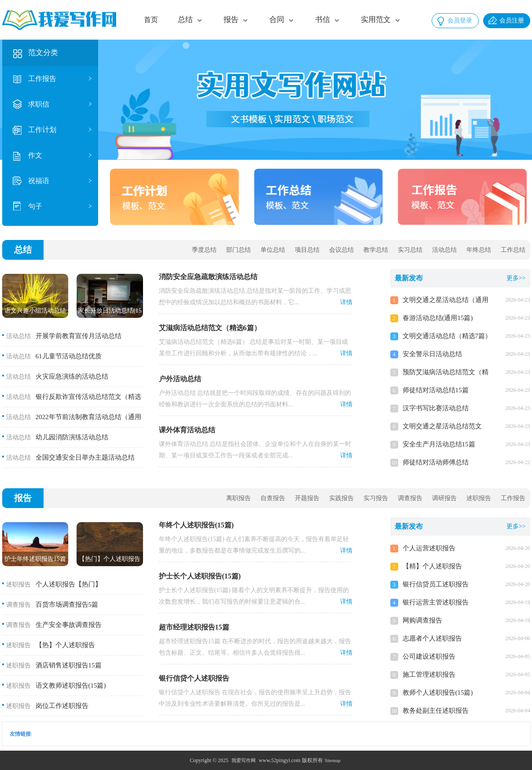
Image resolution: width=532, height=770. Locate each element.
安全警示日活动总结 (432, 354)
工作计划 (42, 130)
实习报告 (376, 498)
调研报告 (444, 498)
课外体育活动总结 (187, 430)
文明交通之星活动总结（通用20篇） (446, 301)
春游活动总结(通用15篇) (438, 318)
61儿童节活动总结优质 (69, 356)
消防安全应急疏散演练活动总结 (208, 277)
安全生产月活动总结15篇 (439, 444)
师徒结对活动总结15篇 (436, 390)
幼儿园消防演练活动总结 (72, 437)
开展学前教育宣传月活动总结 (79, 336)
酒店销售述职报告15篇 (69, 665)
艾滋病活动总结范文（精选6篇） (210, 328)
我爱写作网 (244, 760)
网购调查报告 (422, 620)
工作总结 (513, 250)
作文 (35, 155)
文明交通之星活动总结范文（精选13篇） (442, 427)
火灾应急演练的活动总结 (72, 376)
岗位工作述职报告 (62, 706)
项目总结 (307, 250)
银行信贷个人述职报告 (194, 678)
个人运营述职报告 (429, 548)
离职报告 (238, 498)
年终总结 (479, 250)
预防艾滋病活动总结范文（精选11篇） (446, 373)
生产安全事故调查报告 (69, 625)
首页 (151, 20)
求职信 (39, 104)
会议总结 (341, 250)
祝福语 (39, 181)
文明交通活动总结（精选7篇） (447, 336)
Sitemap (333, 760)
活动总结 (444, 250)
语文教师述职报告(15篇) (71, 685)
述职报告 (479, 498)
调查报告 (410, 498)
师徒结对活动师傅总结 (436, 462)
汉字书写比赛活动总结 (436, 408)
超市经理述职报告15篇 (194, 627)
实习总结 (410, 250)
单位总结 (273, 250)
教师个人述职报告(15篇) (438, 693)
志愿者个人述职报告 (432, 638)
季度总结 (204, 250)
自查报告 (273, 498)
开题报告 (307, 498)
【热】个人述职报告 (65, 645)
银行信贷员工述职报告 (436, 584)
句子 (35, 206)
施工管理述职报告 (429, 674)
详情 (346, 302)
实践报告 (341, 498)
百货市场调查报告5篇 (67, 604)
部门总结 (238, 250)
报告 (23, 498)
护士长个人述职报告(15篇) (200, 576)
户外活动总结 (180, 379)
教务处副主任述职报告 (436, 711)
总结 (23, 250)
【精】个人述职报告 (432, 566)
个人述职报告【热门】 (69, 584)
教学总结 (376, 250)
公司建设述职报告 (429, 656)
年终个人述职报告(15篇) (196, 525)
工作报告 (42, 79)
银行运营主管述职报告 (436, 602)
